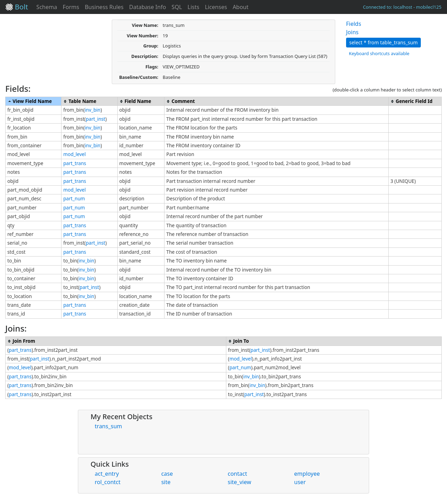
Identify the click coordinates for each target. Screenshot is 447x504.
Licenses (216, 7)
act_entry (107, 474)
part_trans (75, 163)
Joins (352, 32)
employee (307, 474)
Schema (47, 7)
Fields (354, 24)
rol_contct (108, 482)
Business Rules (104, 7)
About (240, 7)
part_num (74, 198)
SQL (177, 7)
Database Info (148, 7)
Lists (193, 7)
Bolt (17, 7)
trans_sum (108, 426)
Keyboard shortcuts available (379, 53)
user (300, 482)
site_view (239, 482)
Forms (71, 7)
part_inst (96, 119)
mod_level (74, 154)
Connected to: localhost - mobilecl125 (402, 7)
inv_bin (93, 110)
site (166, 482)
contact (237, 474)
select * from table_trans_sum (383, 42)
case (167, 474)
